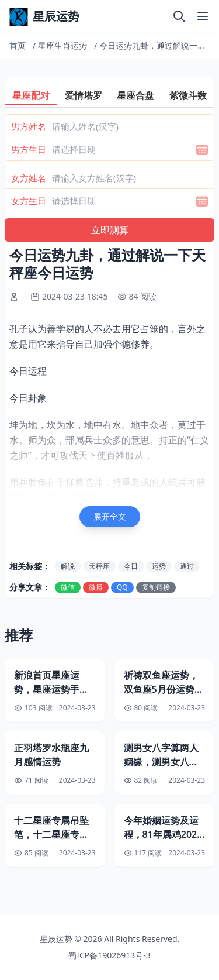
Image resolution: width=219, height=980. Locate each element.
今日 (131, 566)
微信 (68, 587)
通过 (187, 566)
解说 (68, 566)
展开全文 (110, 516)
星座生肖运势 (62, 45)
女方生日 (29, 201)
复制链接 (156, 587)
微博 (96, 587)
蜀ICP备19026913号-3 (109, 955)
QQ (122, 587)
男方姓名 (29, 126)
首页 (18, 45)
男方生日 (29, 149)
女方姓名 (29, 178)
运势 (159, 566)
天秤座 (99, 566)
